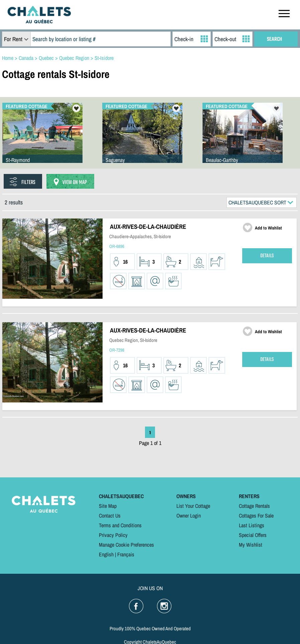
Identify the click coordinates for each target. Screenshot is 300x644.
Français (126, 554)
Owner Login (189, 516)
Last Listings (252, 525)
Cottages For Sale (256, 516)
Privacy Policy (113, 535)
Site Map (108, 506)
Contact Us (110, 516)
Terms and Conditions (120, 525)
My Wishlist (251, 545)
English (106, 554)
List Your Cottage (193, 506)
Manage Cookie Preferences (126, 545)
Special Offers (253, 535)
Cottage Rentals (254, 506)
